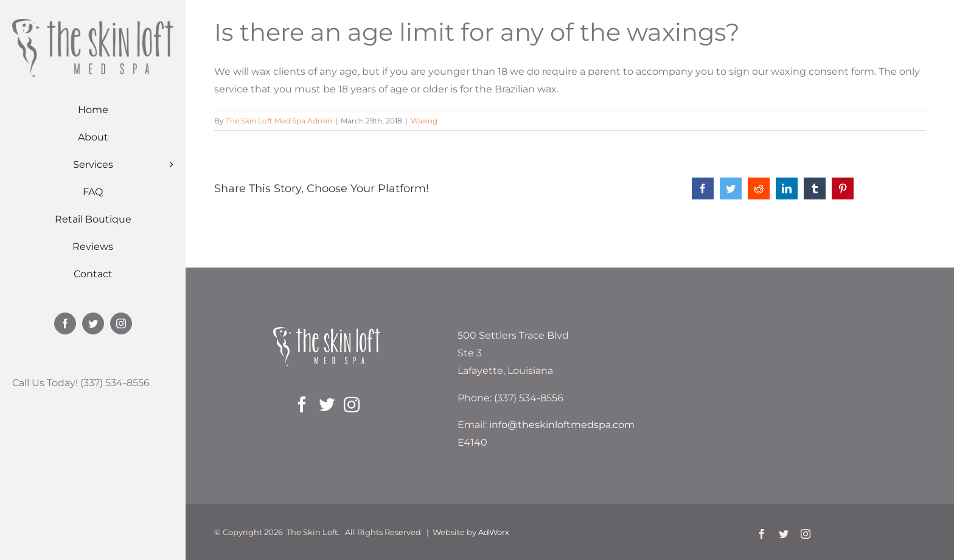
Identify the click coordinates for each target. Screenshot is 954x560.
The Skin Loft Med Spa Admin (279, 121)
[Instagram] (352, 404)
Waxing (424, 121)
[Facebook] (302, 404)
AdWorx (494, 532)
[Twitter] (327, 404)
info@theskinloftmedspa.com (562, 425)
